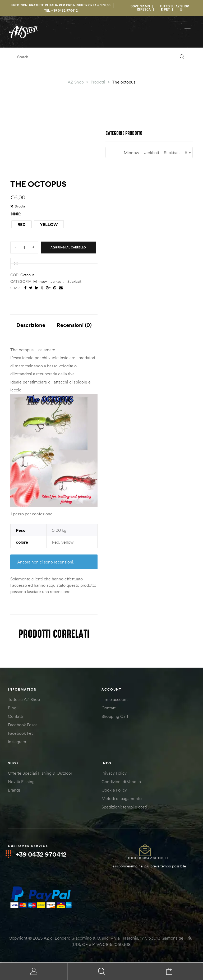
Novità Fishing (21, 782)
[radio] (22, 224)
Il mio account (115, 700)
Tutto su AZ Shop (24, 700)
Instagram (17, 742)
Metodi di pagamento (122, 799)
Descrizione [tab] (31, 325)
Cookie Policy (114, 791)
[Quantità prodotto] (24, 248)
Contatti (15, 717)
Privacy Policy (114, 774)
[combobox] (149, 152)
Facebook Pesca (23, 725)
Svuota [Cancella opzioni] (20, 206)
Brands (14, 791)
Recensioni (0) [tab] (74, 325)
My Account (34, 971)
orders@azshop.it (148, 859)
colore (15, 214)
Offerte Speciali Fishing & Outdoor (40, 774)
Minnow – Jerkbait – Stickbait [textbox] (149, 153)
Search (101, 971)
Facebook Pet (20, 734)
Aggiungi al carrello (68, 247)
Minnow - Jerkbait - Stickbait (57, 281)
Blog (12, 708)
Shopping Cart (115, 717)
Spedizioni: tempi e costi (124, 807)
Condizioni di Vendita (121, 782)
